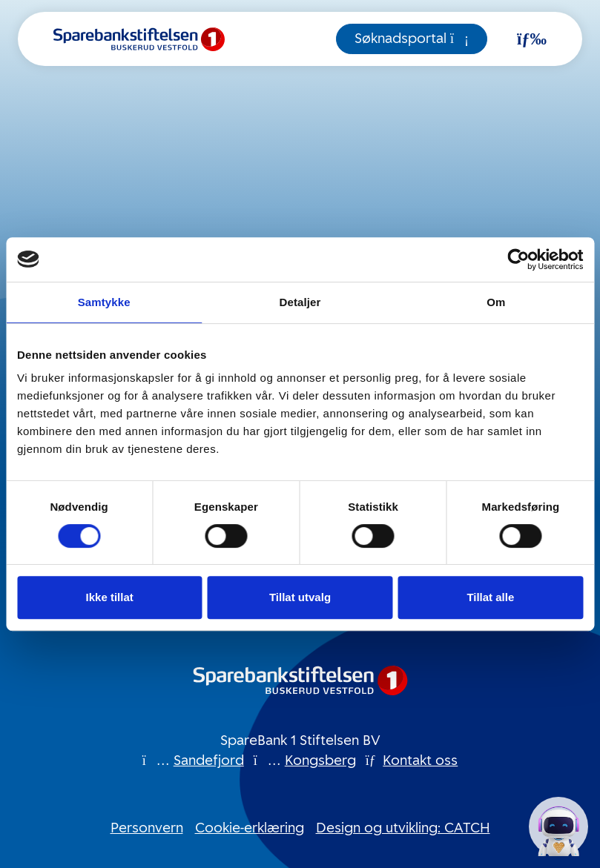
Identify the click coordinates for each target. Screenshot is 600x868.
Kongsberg (320, 761)
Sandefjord (209, 761)
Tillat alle (490, 597)
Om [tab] (496, 302)
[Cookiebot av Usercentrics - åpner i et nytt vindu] (518, 259)
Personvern (147, 828)
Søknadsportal (412, 39)
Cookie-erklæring (250, 828)
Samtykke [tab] (104, 302)
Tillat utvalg (300, 597)
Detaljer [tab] (300, 302)
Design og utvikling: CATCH (403, 828)
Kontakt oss (420, 761)
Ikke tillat (110, 597)
